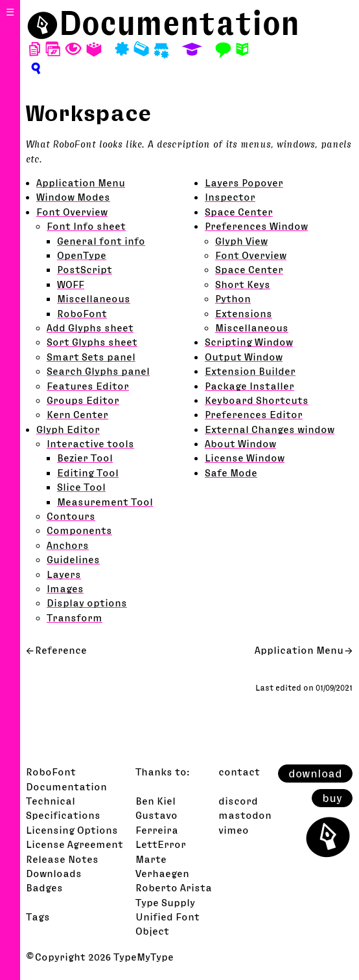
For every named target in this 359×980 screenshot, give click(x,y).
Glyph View (241, 241)
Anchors (68, 545)
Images (65, 588)
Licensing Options (72, 830)
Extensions (244, 313)
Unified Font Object (168, 924)
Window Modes (73, 197)
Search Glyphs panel (98, 371)
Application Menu (81, 183)
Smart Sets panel (91, 357)
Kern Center (77, 414)
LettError (161, 844)
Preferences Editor (254, 414)
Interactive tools (90, 443)
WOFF (71, 284)
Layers (64, 574)
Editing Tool (88, 473)
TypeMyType (144, 957)
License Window (245, 458)
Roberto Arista (174, 887)
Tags (38, 917)
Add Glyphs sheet (90, 328)
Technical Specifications (63, 808)
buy (332, 798)
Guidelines (73, 559)
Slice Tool (81, 487)
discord (238, 801)
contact (239, 772)
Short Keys (243, 284)
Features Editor (88, 386)
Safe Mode (231, 473)
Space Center (239, 212)
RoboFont (82, 313)
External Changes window (270, 429)
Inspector (230, 197)
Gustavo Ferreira (157, 822)
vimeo (234, 830)
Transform (75, 618)
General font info (101, 241)
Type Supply (165, 902)
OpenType (82, 255)
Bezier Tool (85, 458)
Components (79, 530)
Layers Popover (244, 183)
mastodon (245, 815)
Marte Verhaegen (162, 866)
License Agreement (75, 844)
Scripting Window (249, 342)
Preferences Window (256, 226)
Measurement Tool (105, 502)
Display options (87, 603)
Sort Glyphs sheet (92, 342)
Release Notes (62, 859)
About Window (240, 443)
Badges (44, 887)
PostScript (85, 269)
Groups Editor (83, 400)
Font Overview (72, 212)
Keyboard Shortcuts (257, 400)
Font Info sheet (86, 226)
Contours (71, 516)
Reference (61, 650)
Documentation (179, 23)
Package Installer (249, 386)
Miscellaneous (94, 298)
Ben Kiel (156, 801)
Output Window (244, 357)
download (315, 774)
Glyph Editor (68, 429)
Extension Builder (250, 371)
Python (233, 298)
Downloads (54, 873)
